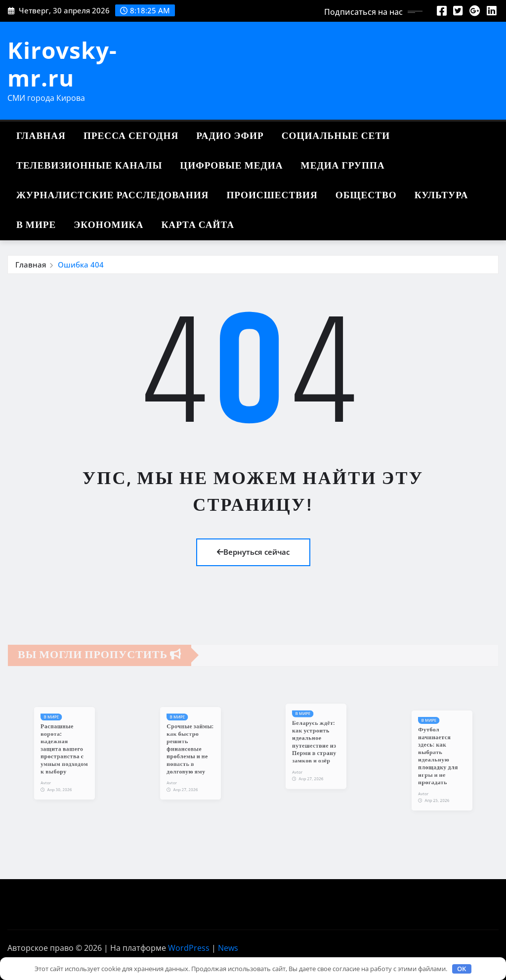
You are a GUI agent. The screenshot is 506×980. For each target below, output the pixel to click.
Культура (442, 196)
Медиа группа (343, 166)
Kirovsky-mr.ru (62, 64)
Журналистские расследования (112, 196)
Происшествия (272, 196)
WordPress (189, 948)
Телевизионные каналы (89, 166)
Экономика (108, 225)
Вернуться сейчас (253, 552)
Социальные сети (336, 136)
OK (462, 969)
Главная (41, 136)
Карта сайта (198, 225)
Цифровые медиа (231, 166)
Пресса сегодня (131, 136)
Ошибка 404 (81, 265)
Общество (366, 196)
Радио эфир (230, 136)
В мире (36, 225)
